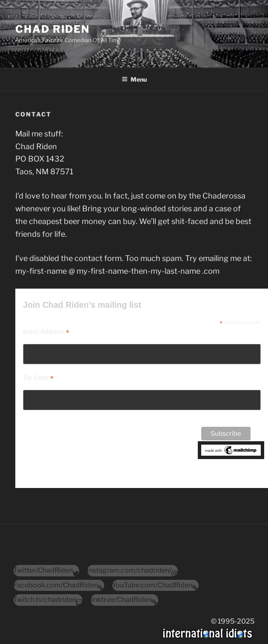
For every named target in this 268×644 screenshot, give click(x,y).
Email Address (46, 332)
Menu (134, 79)
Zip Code (38, 378)
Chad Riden (53, 29)
